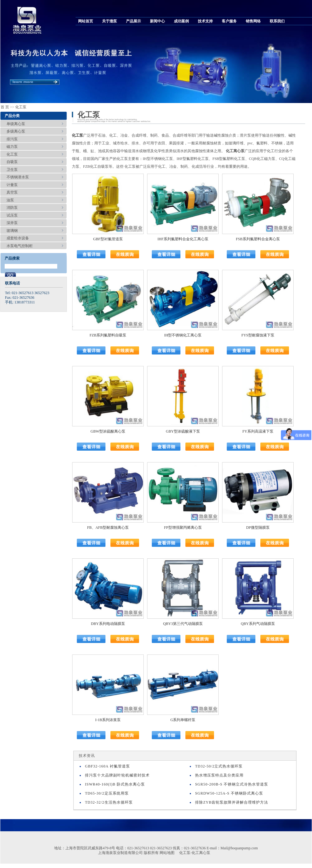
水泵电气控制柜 (20, 246)
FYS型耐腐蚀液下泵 (258, 335)
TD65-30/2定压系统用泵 (107, 793)
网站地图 (167, 853)
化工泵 (21, 107)
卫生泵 (12, 170)
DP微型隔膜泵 (258, 528)
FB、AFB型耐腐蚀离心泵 (108, 528)
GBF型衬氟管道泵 (108, 239)
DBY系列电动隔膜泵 (108, 624)
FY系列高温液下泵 (258, 431)
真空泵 (12, 192)
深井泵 (12, 223)
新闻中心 (157, 21)
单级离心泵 (16, 124)
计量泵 (12, 185)
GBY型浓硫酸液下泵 (183, 431)
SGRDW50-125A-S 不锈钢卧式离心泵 (229, 793)
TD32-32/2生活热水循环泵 (109, 802)
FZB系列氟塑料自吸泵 (108, 335)
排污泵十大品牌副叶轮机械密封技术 (117, 775)
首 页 (5, 107)
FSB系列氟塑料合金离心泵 (258, 239)
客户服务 (229, 21)
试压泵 (12, 215)
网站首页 (86, 21)
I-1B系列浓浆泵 (108, 720)
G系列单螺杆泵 (183, 720)
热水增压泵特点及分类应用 (219, 775)
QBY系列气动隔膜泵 (258, 624)
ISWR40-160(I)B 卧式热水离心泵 (115, 784)
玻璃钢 (12, 231)
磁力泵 (12, 147)
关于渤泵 (109, 21)
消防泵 (12, 208)
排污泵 (12, 139)
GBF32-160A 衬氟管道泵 (107, 766)
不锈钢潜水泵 (18, 177)
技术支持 (205, 21)
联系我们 (277, 21)
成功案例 (181, 21)
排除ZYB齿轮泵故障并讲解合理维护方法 (232, 802)
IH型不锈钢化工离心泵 (183, 335)
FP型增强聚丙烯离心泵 (183, 528)
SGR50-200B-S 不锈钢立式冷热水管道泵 (232, 784)
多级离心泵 (16, 131)
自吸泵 (12, 162)
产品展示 (133, 21)
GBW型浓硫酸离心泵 (108, 431)
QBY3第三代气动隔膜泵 (183, 624)
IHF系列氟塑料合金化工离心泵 (183, 239)
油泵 (10, 200)
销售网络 (253, 21)
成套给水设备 (18, 238)
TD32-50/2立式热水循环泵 (219, 766)
